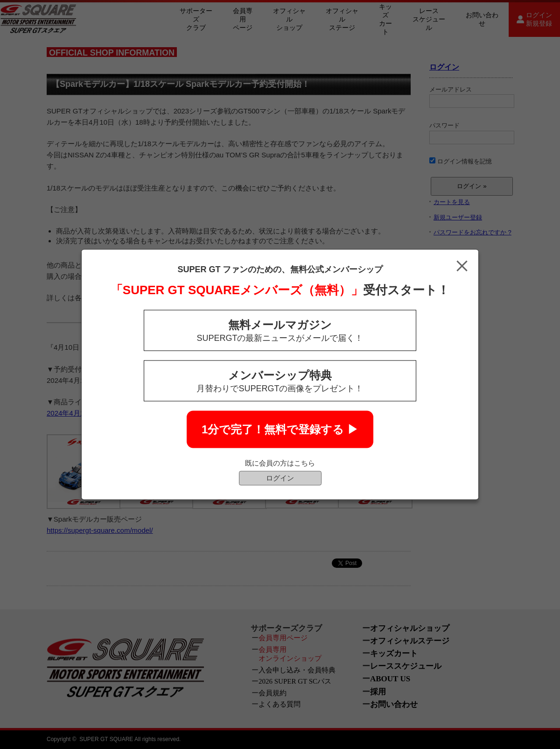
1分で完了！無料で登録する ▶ (280, 429)
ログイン (280, 478)
